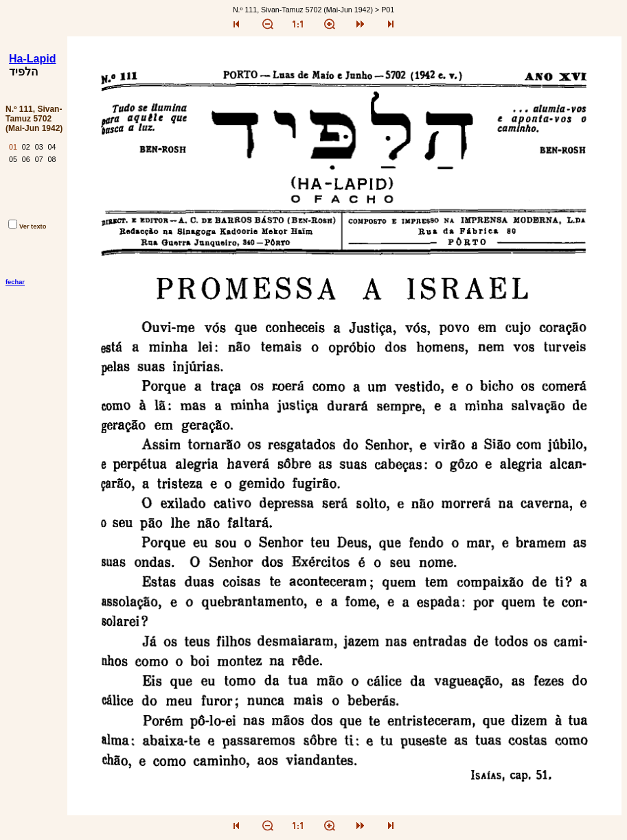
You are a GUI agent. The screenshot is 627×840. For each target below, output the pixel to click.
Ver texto (27, 226)
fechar (15, 282)
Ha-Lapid (32, 59)
